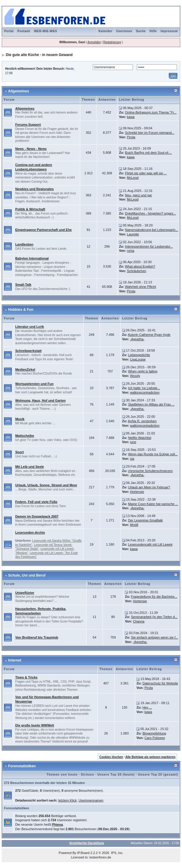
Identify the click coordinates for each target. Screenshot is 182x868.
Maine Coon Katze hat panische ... (153, 504)
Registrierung (112, 42)
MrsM (134, 525)
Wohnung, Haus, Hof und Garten (40, 400)
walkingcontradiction (145, 392)
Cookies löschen (111, 757)
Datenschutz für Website (160, 683)
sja (132, 459)
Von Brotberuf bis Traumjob (37, 637)
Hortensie (137, 492)
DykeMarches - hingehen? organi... (150, 213)
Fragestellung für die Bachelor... (154, 597)
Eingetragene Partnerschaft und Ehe (43, 230)
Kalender (105, 31)
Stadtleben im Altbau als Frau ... (151, 404)
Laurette (133, 234)
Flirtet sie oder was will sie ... (146, 173)
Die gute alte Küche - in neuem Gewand (39, 55)
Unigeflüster (25, 593)
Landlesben (24, 244)
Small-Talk (23, 285)
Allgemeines (19, 91)
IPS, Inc (117, 853)
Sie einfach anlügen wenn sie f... (154, 637)
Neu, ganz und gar (138, 195)
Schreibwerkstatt (28, 351)
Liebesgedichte (139, 355)
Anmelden (94, 42)
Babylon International (32, 258)
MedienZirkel (25, 369)
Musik (20, 419)
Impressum (169, 31)
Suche (141, 31)
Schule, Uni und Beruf (27, 575)
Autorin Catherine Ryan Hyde (149, 335)
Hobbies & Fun (21, 310)
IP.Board (83, 853)
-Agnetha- (137, 339)
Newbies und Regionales (34, 189)
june (133, 442)
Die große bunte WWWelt (35, 725)
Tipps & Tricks (26, 677)
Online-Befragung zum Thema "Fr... (151, 112)
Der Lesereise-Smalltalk (146, 520)
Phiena (57, 824)
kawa (131, 117)
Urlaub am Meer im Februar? (149, 487)
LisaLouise (138, 359)
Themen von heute (62, 775)
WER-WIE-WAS (45, 31)
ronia (131, 251)
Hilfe (153, 31)
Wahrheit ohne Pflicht (140, 287)
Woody (135, 376)
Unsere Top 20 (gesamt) (158, 775)
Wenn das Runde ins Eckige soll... (153, 454)
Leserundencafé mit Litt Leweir (150, 544)
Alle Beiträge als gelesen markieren (150, 757)
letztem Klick (68, 800)
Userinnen (124, 31)
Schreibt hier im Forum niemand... (150, 133)
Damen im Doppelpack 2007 (37, 516)
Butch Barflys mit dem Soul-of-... (148, 153)
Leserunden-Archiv (30, 532)
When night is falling (143, 371)
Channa (139, 621)
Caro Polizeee (155, 738)
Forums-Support (28, 125)
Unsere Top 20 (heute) (116, 775)
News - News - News (31, 149)
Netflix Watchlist (140, 438)
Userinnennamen (91, 800)
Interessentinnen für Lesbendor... (149, 246)
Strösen (87, 775)
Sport (19, 452)
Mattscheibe (25, 436)
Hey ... (147, 707)
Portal (9, 31)
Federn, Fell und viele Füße (36, 502)
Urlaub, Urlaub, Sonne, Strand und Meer (46, 485)
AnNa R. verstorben (142, 421)
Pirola (131, 137)
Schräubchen (137, 271)
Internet (15, 660)
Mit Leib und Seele (30, 467)
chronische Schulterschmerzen (150, 471)
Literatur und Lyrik (30, 327)
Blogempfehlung (154, 733)
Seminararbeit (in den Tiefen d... (154, 617)
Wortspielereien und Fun (34, 384)
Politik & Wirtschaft (30, 209)
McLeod (133, 178)
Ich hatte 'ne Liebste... (144, 388)
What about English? (140, 266)
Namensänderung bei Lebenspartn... (152, 230)
